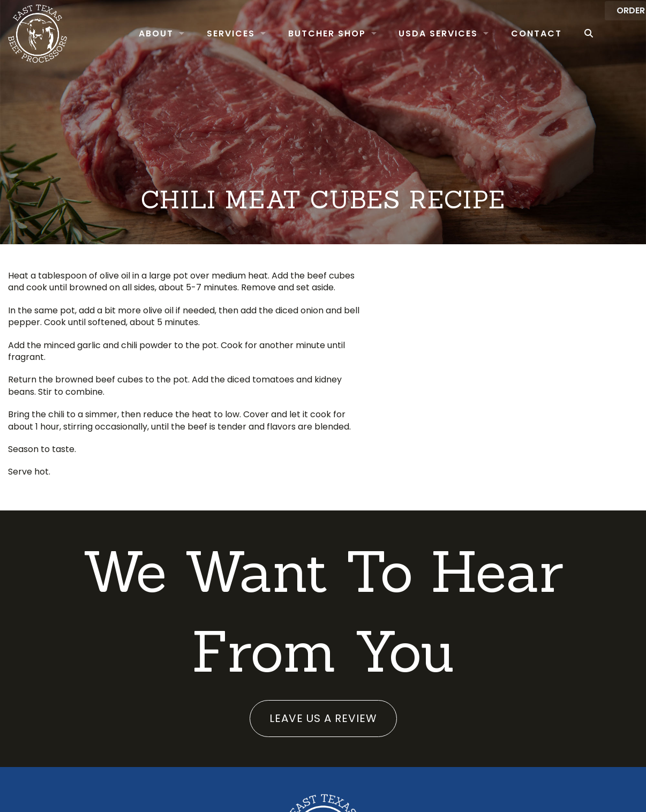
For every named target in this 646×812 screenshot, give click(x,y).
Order (616, 32)
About (137, 33)
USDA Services (419, 33)
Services (212, 33)
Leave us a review (323, 718)
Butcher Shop (307, 33)
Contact (517, 33)
